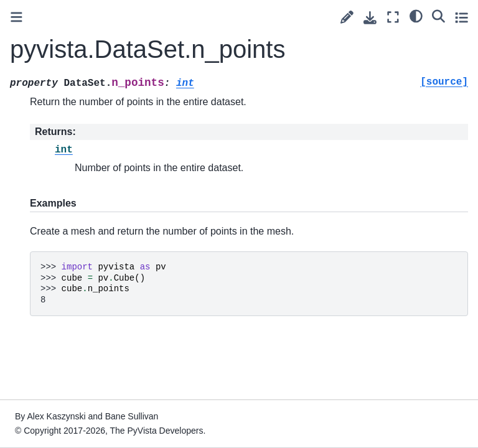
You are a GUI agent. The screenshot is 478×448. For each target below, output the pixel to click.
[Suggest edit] (347, 17)
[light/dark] (416, 16)
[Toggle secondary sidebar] (462, 17)
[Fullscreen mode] (393, 17)
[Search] (438, 16)
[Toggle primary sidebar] (16, 17)
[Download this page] (370, 18)
